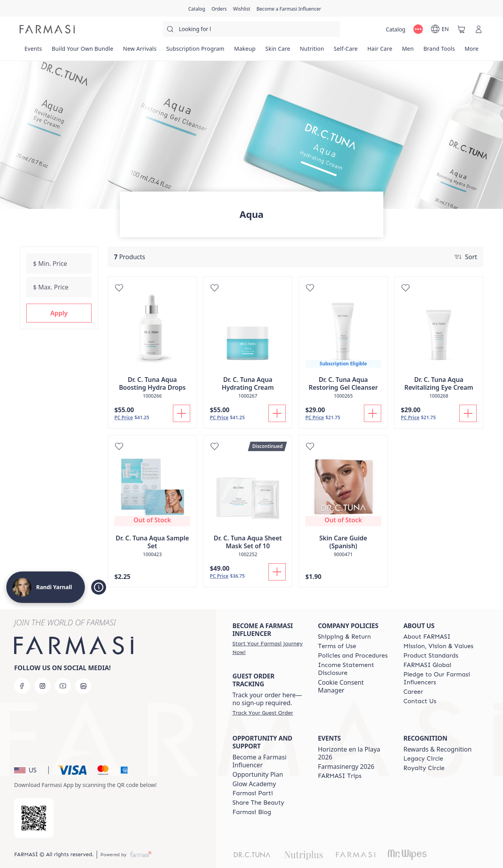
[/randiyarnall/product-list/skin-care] (278, 51)
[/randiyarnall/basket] (461, 29)
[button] (59, 313)
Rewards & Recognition (437, 749)
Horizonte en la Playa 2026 (349, 753)
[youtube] (63, 686)
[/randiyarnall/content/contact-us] (420, 701)
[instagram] (42, 686)
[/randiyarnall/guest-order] (263, 713)
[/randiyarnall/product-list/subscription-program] (196, 51)
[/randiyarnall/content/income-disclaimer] (354, 669)
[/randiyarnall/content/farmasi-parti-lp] (252, 793)
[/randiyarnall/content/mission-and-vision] (438, 646)
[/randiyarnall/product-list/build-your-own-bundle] (83, 51)
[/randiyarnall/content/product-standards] (431, 656)
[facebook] (22, 686)
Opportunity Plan (258, 774)
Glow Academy (254, 784)
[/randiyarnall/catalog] (197, 8)
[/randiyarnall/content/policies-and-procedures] (353, 656)
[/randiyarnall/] (47, 29)
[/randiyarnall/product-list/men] (408, 51)
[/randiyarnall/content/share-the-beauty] (258, 803)
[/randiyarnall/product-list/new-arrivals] (140, 51)
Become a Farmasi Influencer (259, 761)
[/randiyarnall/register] (219, 8)
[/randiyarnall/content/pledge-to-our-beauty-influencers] (439, 678)
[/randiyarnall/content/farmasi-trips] (340, 776)
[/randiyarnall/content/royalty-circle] (424, 768)
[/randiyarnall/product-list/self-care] (346, 51)
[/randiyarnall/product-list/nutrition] (312, 51)
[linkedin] (83, 686)
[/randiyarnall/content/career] (413, 692)
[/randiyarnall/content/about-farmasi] (427, 637)
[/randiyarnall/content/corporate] (427, 665)
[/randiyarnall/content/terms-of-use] (337, 646)
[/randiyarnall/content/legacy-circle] (423, 759)
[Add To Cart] (182, 413)
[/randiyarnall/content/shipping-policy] (344, 637)
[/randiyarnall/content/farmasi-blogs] (252, 812)
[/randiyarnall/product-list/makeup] (245, 51)
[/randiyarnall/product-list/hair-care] (380, 51)
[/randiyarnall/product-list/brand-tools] (439, 51)
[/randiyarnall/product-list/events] (33, 51)
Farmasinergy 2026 (346, 767)
